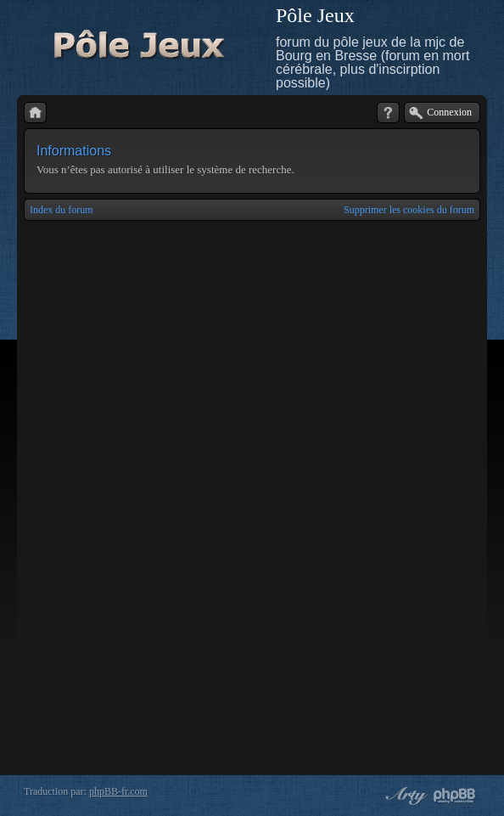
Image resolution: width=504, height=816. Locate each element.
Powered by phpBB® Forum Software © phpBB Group (455, 796)
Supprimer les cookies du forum (409, 210)
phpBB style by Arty (404, 796)
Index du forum (62, 210)
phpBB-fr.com (118, 791)
